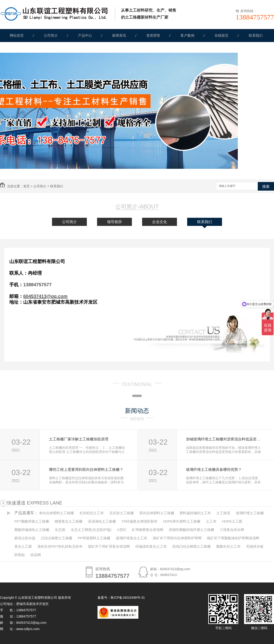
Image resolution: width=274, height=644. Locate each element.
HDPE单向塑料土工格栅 (182, 521)
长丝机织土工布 (92, 513)
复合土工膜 (23, 546)
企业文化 (160, 222)
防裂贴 (20, 555)
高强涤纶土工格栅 (102, 521)
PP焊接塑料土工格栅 (94, 538)
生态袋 (60, 530)
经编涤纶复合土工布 (151, 546)
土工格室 (223, 513)
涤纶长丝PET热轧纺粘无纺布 (60, 546)
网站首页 (17, 35)
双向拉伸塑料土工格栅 (157, 513)
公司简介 (51, 35)
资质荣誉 (153, 35)
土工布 (211, 521)
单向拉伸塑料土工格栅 (56, 513)
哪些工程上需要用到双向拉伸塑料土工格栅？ (86, 470)
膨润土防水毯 (25, 538)
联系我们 (256, 35)
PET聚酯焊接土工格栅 (32, 521)
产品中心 (85, 35)
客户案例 (187, 35)
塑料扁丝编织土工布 (195, 513)
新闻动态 (137, 411)
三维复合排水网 (232, 530)
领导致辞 (114, 222)
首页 (26, 186)
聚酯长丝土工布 (228, 546)
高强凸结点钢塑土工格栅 (191, 546)
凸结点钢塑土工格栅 (57, 538)
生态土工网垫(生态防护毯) (91, 530)
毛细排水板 (255, 546)
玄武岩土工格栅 (122, 513)
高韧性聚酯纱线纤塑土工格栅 (191, 530)
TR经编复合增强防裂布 (139, 521)
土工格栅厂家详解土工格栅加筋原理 (79, 439)
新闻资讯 (119, 35)
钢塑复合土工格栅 (68, 521)
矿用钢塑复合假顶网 (148, 530)
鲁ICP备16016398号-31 (128, 598)
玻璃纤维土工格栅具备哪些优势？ (214, 470)
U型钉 (122, 530)
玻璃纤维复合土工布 (132, 538)
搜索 (266, 187)
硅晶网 (36, 555)
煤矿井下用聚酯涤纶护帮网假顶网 (233, 538)
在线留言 (222, 35)
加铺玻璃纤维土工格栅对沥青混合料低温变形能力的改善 (225, 439)
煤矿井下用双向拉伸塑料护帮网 (177, 538)
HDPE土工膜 (232, 521)
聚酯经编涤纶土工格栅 (32, 530)
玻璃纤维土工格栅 (250, 513)
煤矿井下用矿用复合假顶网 (109, 546)
